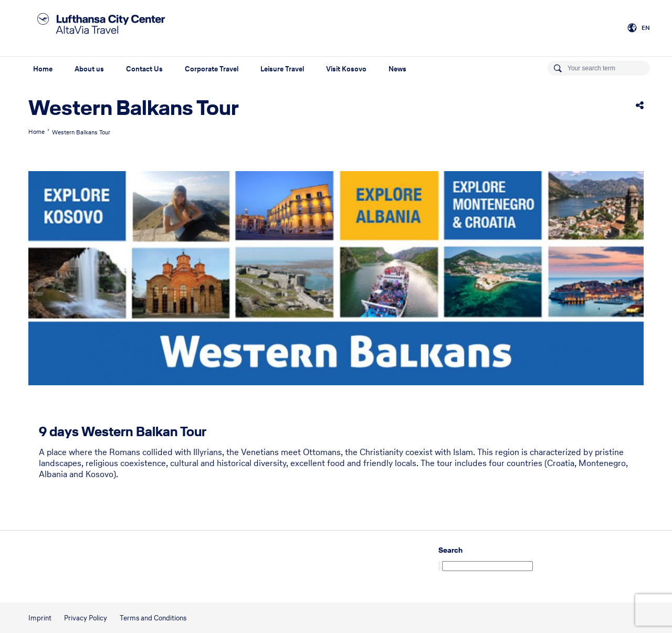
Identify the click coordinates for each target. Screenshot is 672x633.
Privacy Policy (86, 618)
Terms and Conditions (153, 618)
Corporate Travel (212, 69)
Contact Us (144, 69)
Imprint (40, 618)
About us (89, 69)
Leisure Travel (282, 69)
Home (43, 69)
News (397, 69)
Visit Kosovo (346, 69)
